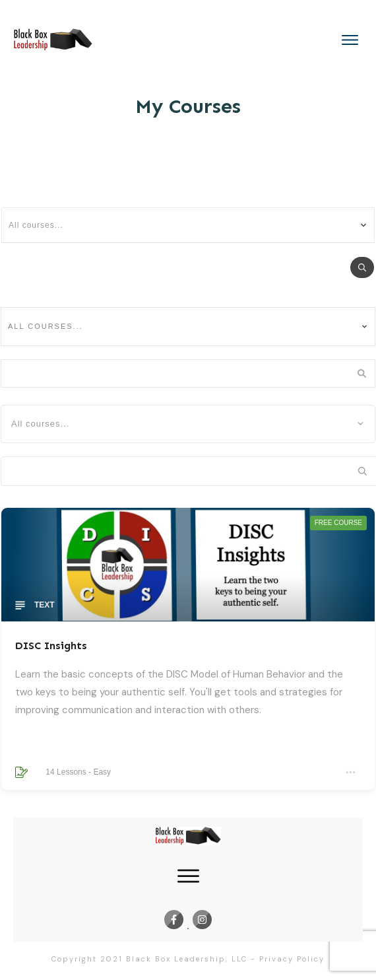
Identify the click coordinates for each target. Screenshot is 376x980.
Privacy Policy (292, 959)
